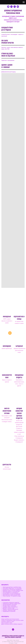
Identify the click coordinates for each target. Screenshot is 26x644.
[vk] (13, 629)
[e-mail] (18, 7)
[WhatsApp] (8, 7)
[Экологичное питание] (11, 7)
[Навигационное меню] (24, 2)
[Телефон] (15, 7)
